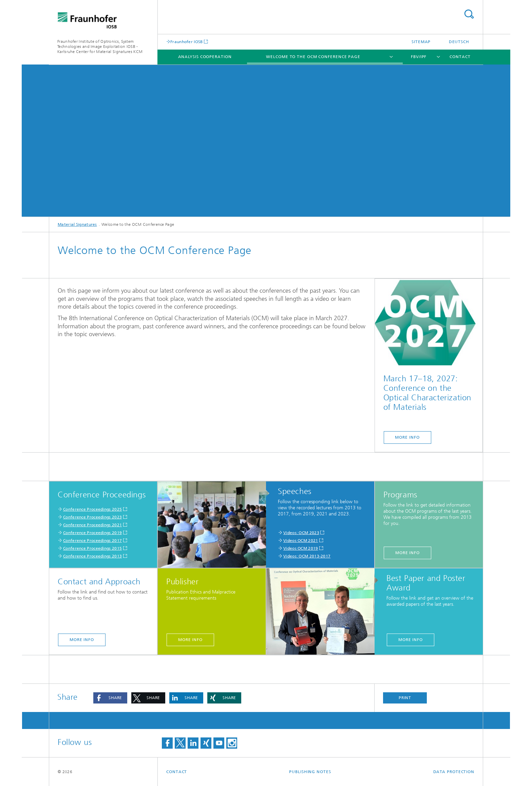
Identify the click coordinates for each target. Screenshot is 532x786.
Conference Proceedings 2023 (92, 517)
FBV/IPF (419, 57)
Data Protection (454, 772)
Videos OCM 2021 (301, 541)
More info (407, 553)
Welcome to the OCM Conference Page (313, 57)
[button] (110, 698)
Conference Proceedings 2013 (92, 556)
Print (405, 698)
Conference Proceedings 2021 (92, 525)
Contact (460, 57)
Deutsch (459, 42)
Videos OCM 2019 (301, 548)
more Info (407, 437)
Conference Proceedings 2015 (92, 548)
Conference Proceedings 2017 (92, 541)
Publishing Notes (310, 772)
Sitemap (421, 42)
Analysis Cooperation (205, 57)
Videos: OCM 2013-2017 (307, 556)
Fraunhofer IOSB (187, 42)
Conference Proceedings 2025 (92, 509)
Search (469, 14)
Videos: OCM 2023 (301, 533)
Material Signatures (77, 224)
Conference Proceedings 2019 (92, 533)
